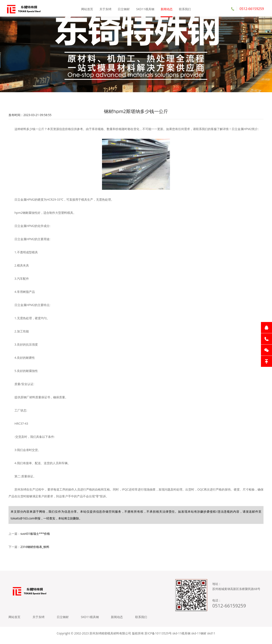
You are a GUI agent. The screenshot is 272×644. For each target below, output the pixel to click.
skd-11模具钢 (181, 638)
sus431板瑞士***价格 (35, 536)
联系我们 (184, 8)
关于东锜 (106, 8)
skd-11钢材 (199, 638)
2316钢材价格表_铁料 (35, 549)
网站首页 (88, 8)
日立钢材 (124, 8)
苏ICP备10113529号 (158, 638)
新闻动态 (166, 8)
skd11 (211, 638)
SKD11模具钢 (145, 8)
